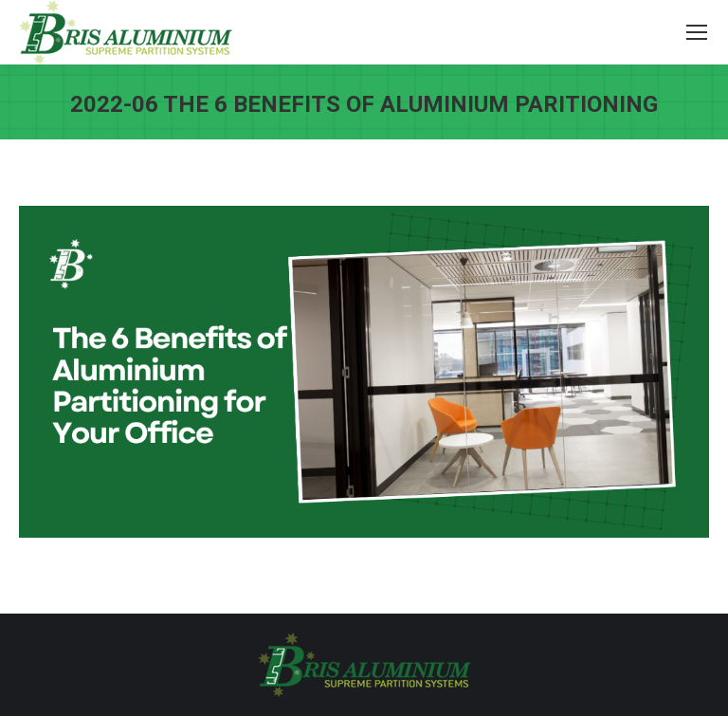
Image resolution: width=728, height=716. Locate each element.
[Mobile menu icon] (697, 32)
